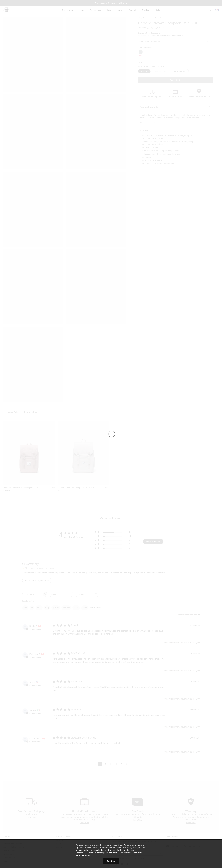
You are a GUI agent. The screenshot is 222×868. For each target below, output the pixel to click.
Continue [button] (111, 861)
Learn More (86, 855)
